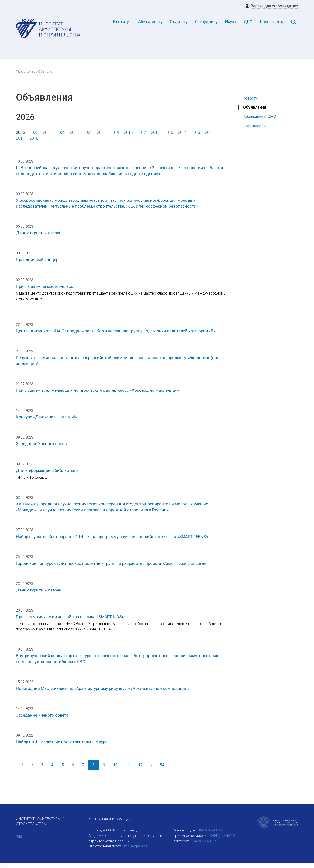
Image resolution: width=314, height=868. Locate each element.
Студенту (179, 22)
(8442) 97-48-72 (203, 841)
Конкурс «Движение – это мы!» (46, 417)
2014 (182, 132)
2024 (47, 132)
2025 (34, 132)
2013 (196, 132)
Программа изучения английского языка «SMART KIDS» (70, 617)
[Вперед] (151, 765)
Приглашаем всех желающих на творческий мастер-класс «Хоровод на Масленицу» (97, 390)
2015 (169, 132)
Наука (231, 22)
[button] (4, 866)
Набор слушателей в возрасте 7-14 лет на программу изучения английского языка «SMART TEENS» (112, 537)
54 (162, 765)
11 (128, 765)
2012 (209, 132)
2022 (74, 132)
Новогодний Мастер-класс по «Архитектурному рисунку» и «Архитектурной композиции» (103, 688)
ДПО (248, 22)
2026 (20, 132)
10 (115, 765)
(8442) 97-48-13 (222, 836)
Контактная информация (109, 819)
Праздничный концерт (38, 260)
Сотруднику (206, 22)
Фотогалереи (254, 126)
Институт (122, 22)
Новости (250, 98)
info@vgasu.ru (135, 846)
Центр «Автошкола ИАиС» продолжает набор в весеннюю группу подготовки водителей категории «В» (116, 331)
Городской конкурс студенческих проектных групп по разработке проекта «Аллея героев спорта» (111, 563)
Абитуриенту (150, 22)
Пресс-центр (272, 22)
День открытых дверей (39, 233)
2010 (34, 138)
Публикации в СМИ (259, 117)
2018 (128, 132)
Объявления (255, 107)
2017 (142, 132)
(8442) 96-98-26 (209, 830)
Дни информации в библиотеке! (47, 470)
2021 (88, 132)
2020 (101, 132)
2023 (61, 132)
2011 (20, 138)
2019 (115, 132)
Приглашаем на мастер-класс (45, 286)
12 (140, 765)
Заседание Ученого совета (42, 444)
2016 (155, 132)
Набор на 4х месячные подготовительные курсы (63, 742)
